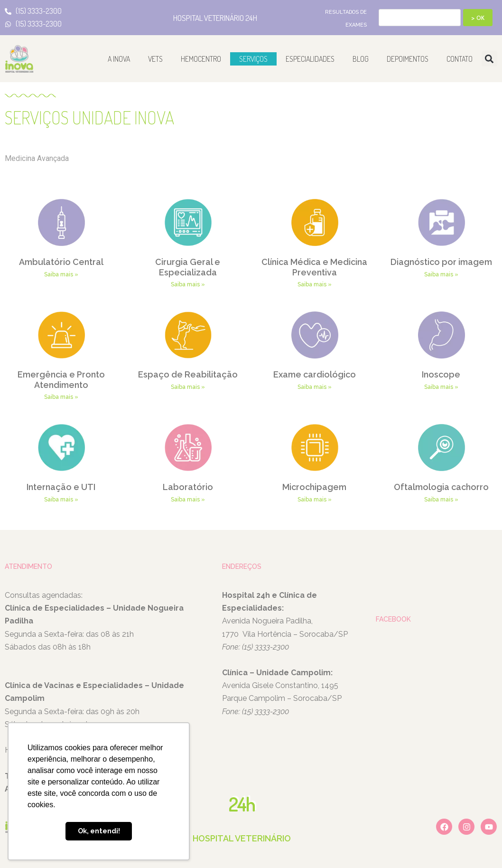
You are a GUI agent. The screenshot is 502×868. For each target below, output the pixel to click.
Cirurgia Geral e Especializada (188, 267)
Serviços (253, 59)
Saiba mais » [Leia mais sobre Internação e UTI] (61, 500)
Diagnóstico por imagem (441, 262)
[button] (489, 59)
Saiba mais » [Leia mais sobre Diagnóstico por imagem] (441, 274)
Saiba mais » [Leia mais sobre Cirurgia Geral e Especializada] (188, 284)
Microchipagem (314, 487)
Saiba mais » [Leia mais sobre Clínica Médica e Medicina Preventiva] (315, 284)
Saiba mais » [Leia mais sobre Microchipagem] (315, 500)
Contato (460, 59)
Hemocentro (201, 59)
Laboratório (188, 487)
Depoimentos (408, 59)
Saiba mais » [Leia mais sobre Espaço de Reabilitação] (188, 387)
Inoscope (441, 374)
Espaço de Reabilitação (188, 374)
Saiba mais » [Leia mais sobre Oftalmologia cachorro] (441, 500)
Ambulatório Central (61, 262)
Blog (361, 59)
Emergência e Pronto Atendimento (61, 380)
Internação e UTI (61, 487)
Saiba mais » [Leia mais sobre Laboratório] (188, 500)
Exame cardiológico (315, 374)
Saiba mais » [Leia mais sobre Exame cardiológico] (315, 387)
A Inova (119, 59)
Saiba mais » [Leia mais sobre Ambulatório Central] (61, 274)
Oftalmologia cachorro (441, 487)
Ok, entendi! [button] (99, 831)
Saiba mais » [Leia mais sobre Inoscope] (441, 387)
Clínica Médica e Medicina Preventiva (314, 267)
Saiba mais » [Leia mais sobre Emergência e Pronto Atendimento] (61, 397)
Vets (155, 59)
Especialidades (310, 59)
